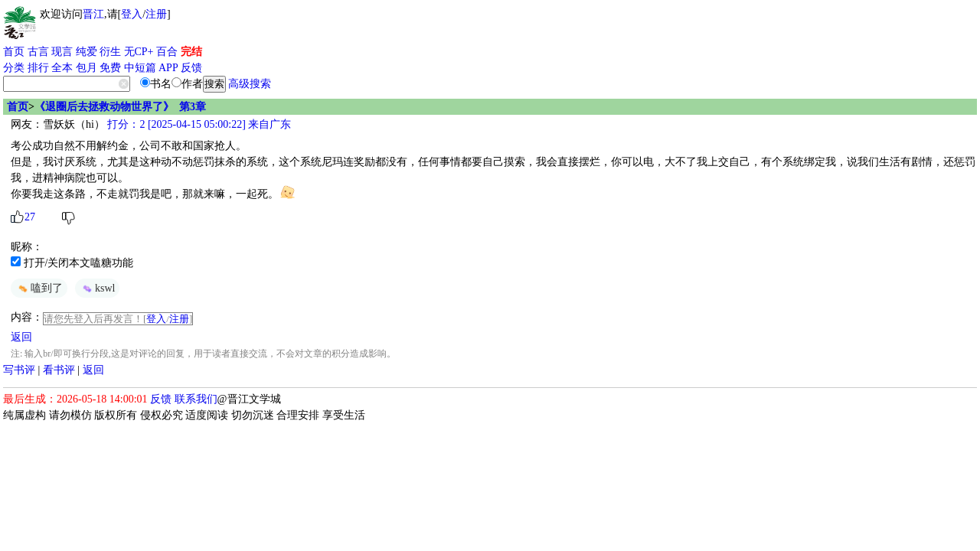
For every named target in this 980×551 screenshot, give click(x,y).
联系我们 (196, 399)
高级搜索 (250, 84)
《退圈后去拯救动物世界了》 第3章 (120, 107)
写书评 (19, 370)
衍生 (110, 52)
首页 (14, 52)
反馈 (191, 68)
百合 (167, 52)
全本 (62, 68)
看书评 (59, 370)
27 (30, 217)
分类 (14, 68)
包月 (87, 68)
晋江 (93, 14)
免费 (110, 68)
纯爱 (87, 52)
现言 (62, 52)
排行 (38, 68)
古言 (38, 52)
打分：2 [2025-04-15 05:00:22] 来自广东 (198, 124)
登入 (132, 14)
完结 (191, 52)
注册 (156, 14)
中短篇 (140, 68)
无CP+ (139, 52)
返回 (21, 337)
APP (168, 68)
